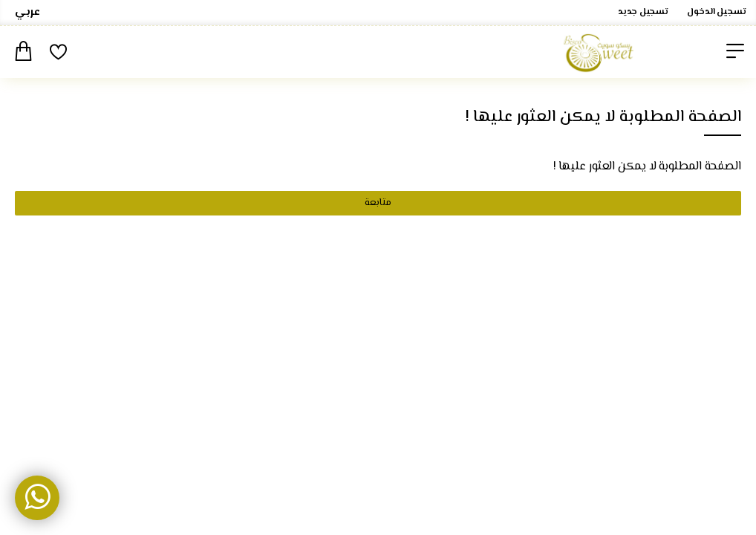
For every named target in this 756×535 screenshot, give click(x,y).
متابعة (378, 203)
